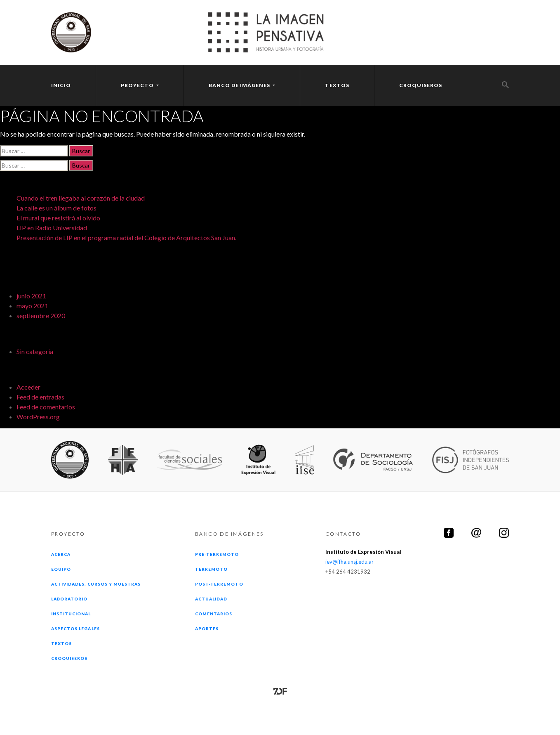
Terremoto (211, 569)
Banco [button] (240, 85)
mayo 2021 (32, 306)
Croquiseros (421, 85)
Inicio (61, 85)
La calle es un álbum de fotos (56, 208)
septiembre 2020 (41, 316)
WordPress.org (38, 417)
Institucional (71, 614)
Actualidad (211, 599)
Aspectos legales (75, 629)
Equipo (61, 569)
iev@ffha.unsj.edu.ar (349, 562)
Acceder (28, 387)
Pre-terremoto (217, 554)
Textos (337, 85)
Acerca (61, 554)
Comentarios (214, 614)
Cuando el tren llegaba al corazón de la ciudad (81, 198)
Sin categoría (35, 351)
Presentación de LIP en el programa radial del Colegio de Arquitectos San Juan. (126, 238)
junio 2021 (31, 296)
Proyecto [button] (138, 85)
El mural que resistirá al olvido (58, 218)
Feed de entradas (40, 397)
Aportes (207, 629)
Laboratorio (69, 599)
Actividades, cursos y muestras (96, 584)
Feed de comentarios (46, 407)
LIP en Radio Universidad (52, 228)
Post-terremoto (219, 584)
